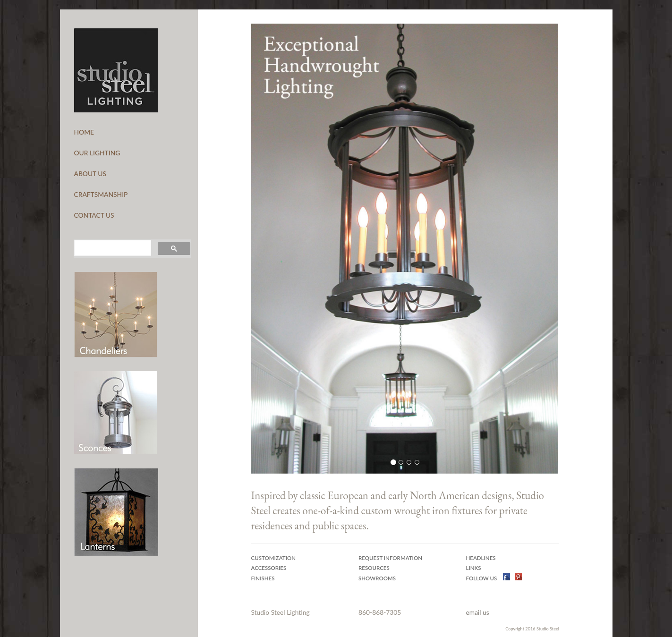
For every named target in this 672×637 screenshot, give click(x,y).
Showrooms (377, 578)
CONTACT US (94, 215)
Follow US (482, 578)
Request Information (390, 558)
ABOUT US (90, 174)
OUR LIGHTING (97, 153)
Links (474, 568)
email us (478, 612)
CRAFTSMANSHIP (101, 194)
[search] (112, 248)
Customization (274, 558)
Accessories (269, 568)
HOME (84, 132)
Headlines (481, 558)
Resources (374, 568)
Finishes (263, 578)
